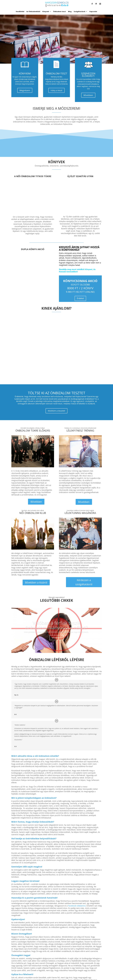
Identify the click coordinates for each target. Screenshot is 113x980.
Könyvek (46, 12)
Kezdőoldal (20, 12)
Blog (70, 12)
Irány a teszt (56, 90)
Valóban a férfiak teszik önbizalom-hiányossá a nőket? (56, 625)
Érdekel (80, 298)
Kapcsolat (93, 12)
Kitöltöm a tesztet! (56, 411)
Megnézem (25, 90)
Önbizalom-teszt (60, 12)
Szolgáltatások (80, 12)
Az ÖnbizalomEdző (33, 12)
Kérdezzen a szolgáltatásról (84, 582)
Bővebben (88, 95)
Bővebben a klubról (36, 582)
